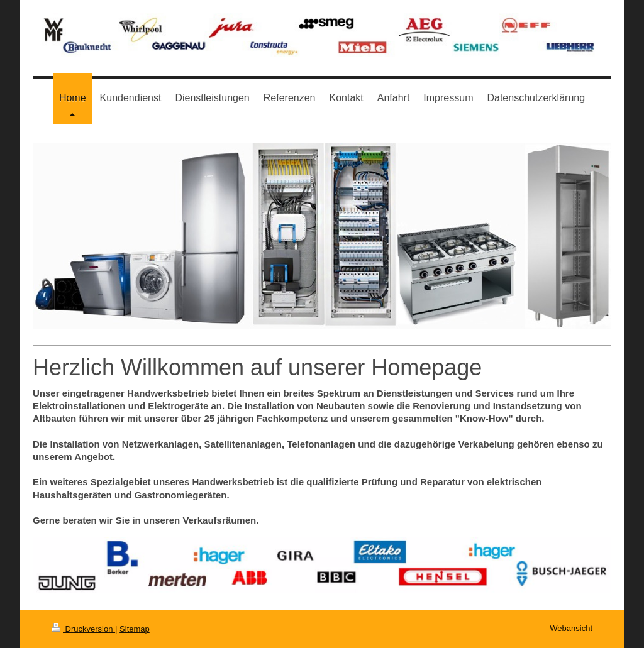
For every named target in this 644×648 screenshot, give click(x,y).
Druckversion (83, 629)
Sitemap (135, 629)
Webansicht (571, 628)
